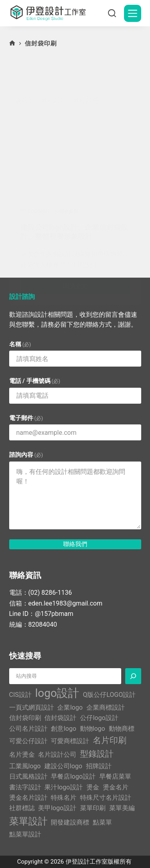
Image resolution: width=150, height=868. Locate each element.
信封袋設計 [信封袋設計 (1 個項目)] (60, 718)
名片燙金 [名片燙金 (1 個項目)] (22, 755)
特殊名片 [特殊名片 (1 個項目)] (64, 798)
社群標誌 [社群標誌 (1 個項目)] (22, 808)
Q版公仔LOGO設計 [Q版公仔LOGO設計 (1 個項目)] (109, 695)
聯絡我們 (75, 544)
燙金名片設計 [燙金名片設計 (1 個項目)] (28, 798)
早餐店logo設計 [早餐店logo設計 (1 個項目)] (73, 776)
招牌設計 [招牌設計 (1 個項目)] (99, 766)
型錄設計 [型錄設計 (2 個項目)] (97, 754)
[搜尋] (112, 13)
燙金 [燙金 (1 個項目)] (93, 787)
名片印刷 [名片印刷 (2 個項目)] (110, 740)
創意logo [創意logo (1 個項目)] (63, 729)
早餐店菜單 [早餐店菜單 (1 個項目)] (115, 776)
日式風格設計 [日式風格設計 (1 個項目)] (28, 776)
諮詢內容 (26, 455)
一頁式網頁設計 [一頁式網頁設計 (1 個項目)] (32, 707)
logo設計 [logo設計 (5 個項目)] (57, 693)
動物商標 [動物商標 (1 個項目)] (122, 729)
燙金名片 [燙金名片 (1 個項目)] (116, 787)
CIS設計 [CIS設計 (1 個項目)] (20, 695)
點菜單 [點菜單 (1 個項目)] (102, 822)
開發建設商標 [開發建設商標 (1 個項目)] (70, 822)
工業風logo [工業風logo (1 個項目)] (25, 766)
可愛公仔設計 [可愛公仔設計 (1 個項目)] (28, 741)
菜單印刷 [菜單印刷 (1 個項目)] (93, 808)
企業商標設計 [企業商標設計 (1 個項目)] (106, 707)
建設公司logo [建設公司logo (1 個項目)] (63, 766)
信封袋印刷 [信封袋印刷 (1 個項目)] (25, 718)
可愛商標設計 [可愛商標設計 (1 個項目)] (70, 741)
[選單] (133, 13)
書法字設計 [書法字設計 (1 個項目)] (25, 787)
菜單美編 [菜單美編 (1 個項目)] (122, 808)
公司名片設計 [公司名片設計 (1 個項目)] (28, 729)
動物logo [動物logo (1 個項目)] (93, 729)
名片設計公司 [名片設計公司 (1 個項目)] (57, 755)
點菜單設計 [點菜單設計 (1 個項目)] (25, 834)
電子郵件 (26, 418)
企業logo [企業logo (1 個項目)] (70, 707)
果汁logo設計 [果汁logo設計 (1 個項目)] (63, 787)
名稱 (20, 344)
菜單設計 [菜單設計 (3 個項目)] (28, 821)
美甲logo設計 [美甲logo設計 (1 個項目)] (57, 808)
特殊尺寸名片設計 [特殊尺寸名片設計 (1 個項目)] (106, 798)
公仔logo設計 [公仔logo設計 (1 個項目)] (99, 718)
